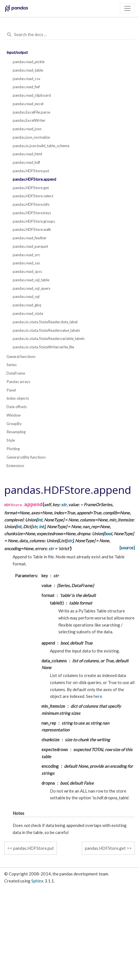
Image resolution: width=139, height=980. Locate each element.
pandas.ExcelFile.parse (31, 112)
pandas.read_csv (27, 79)
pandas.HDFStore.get (31, 188)
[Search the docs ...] (69, 35)
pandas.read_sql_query (32, 288)
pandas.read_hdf (26, 162)
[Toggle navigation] (127, 8)
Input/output (17, 52)
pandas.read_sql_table (31, 280)
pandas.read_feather (30, 238)
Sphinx (37, 881)
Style (11, 440)
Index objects (18, 398)
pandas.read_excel (28, 104)
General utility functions (26, 457)
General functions (21, 357)
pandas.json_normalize (31, 137)
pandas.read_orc (27, 255)
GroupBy (14, 424)
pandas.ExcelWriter (29, 120)
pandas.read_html (27, 154)
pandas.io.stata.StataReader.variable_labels (49, 339)
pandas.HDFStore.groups (34, 221)
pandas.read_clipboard (32, 95)
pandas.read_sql (26, 297)
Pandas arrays (18, 382)
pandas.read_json (27, 129)
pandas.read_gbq (27, 305)
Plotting (13, 449)
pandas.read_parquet (30, 246)
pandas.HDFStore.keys (32, 213)
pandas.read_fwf (26, 87)
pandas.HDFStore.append (34, 179)
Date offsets (17, 407)
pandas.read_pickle (29, 62)
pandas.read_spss (27, 271)
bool (108, 534)
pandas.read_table (28, 70)
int (40, 520)
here (98, 696)
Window (14, 415)
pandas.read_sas (26, 263)
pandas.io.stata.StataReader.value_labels (46, 330)
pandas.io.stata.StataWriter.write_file (43, 347)
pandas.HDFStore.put (31, 171)
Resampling (16, 432)
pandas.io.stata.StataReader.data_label (45, 322)
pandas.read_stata (28, 313)
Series (12, 365)
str (64, 505)
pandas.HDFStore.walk (32, 229)
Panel (11, 390)
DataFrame (16, 373)
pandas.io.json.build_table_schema (41, 146)
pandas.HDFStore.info (31, 204)
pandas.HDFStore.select (33, 196)
